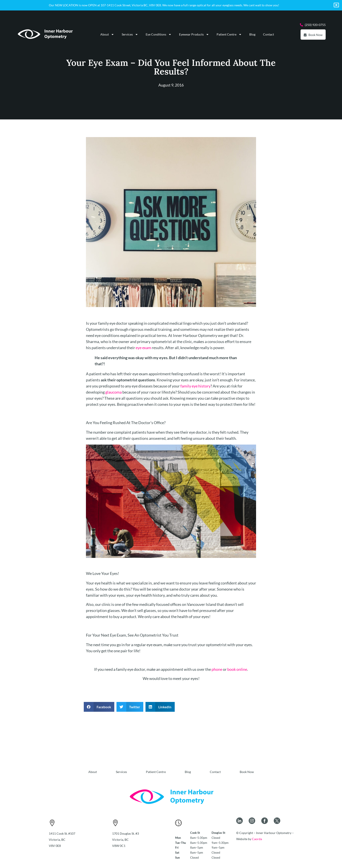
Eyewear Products (194, 34)
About (107, 34)
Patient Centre (229, 34)
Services (130, 34)
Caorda (257, 839)
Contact (268, 34)
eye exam (143, 348)
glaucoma (114, 392)
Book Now (247, 772)
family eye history (195, 386)
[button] (99, 707)
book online (237, 669)
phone (217, 669)
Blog (252, 34)
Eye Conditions (159, 34)
